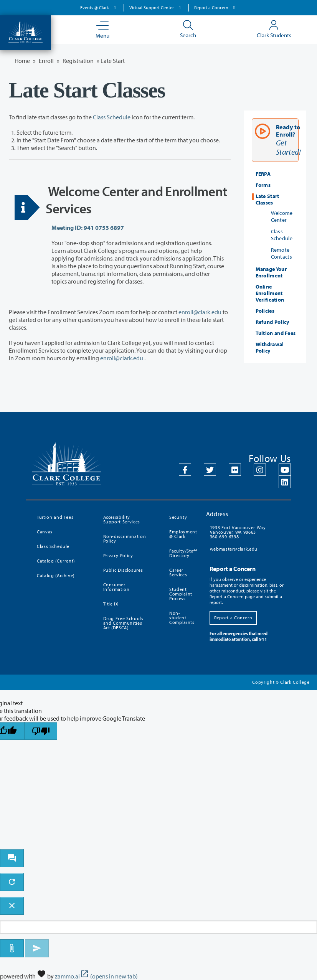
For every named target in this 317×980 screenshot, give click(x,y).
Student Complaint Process (181, 594)
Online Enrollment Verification (270, 293)
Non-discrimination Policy (125, 539)
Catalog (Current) (56, 561)
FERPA (263, 174)
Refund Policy (272, 322)
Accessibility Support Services (122, 519)
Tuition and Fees (276, 333)
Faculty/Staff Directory (183, 553)
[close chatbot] (12, 906)
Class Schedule (112, 117)
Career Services (178, 572)
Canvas (45, 532)
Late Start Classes (267, 199)
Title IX (111, 604)
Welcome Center (282, 216)
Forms (263, 185)
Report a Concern (216, 7)
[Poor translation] (41, 731)
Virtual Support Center (156, 7)
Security (178, 517)
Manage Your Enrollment (271, 272)
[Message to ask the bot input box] (158, 927)
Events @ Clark (99, 7)
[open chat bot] (12, 858)
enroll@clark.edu (200, 312)
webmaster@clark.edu (234, 549)
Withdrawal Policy (270, 347)
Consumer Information (116, 587)
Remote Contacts (282, 253)
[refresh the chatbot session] (12, 882)
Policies (265, 311)
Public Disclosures (123, 570)
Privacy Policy (118, 555)
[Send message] (37, 948)
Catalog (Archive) (56, 575)
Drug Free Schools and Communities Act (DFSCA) (123, 623)
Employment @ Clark (183, 534)
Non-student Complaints (182, 618)
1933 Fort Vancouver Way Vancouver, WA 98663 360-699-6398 (238, 532)
